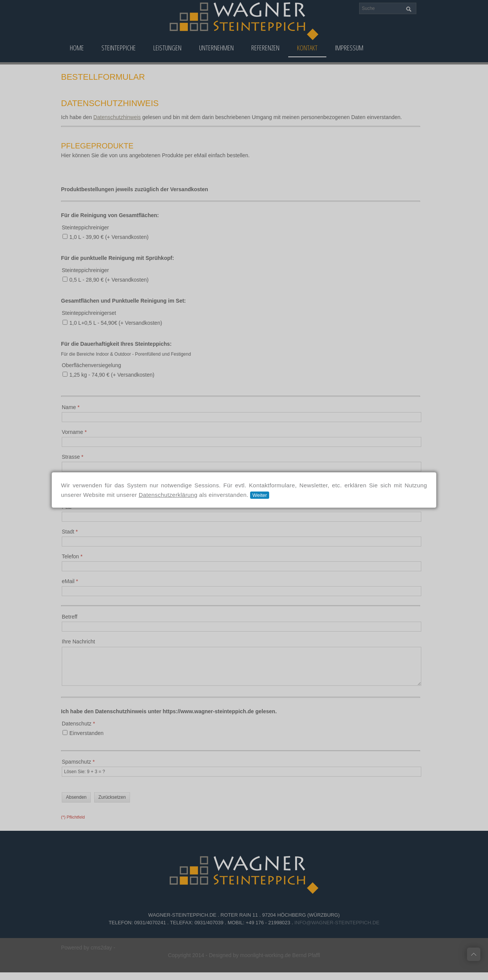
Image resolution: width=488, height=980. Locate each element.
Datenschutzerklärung (168, 495)
